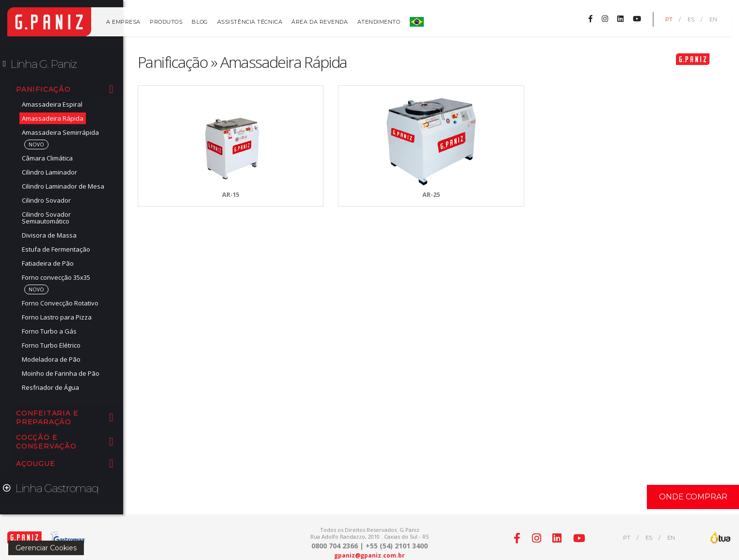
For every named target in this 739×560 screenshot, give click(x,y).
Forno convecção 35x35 (56, 277)
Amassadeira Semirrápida (60, 132)
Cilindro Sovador (46, 200)
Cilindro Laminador (49, 172)
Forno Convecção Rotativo (60, 303)
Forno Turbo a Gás (49, 331)
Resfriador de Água (50, 387)
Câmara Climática (47, 158)
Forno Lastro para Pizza (57, 317)
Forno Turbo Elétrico (51, 345)
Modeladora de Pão (51, 359)
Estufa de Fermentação (56, 249)
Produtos (166, 22)
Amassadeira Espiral (52, 104)
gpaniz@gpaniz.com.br (369, 555)
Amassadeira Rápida (53, 118)
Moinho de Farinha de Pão (61, 373)
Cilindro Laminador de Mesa (63, 186)
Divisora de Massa (49, 235)
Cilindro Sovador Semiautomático (46, 218)
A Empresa (123, 22)
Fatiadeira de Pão (48, 263)
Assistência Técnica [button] (250, 22)
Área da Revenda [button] (320, 22)
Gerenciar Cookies (46, 548)
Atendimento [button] (379, 22)
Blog (200, 22)
